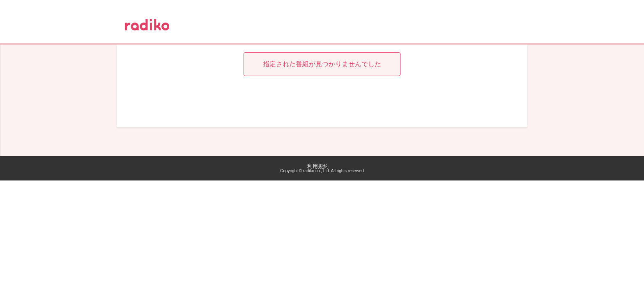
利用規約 (318, 166)
